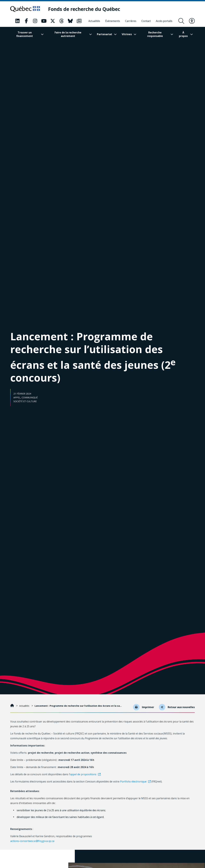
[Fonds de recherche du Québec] (84, 9)
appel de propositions (83, 774)
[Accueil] (12, 706)
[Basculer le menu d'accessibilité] (192, 21)
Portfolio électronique (133, 781)
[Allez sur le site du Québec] (25, 9)
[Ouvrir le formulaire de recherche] (181, 21)
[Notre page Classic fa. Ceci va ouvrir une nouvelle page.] (17, 21)
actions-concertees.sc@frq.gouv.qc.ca (33, 841)
